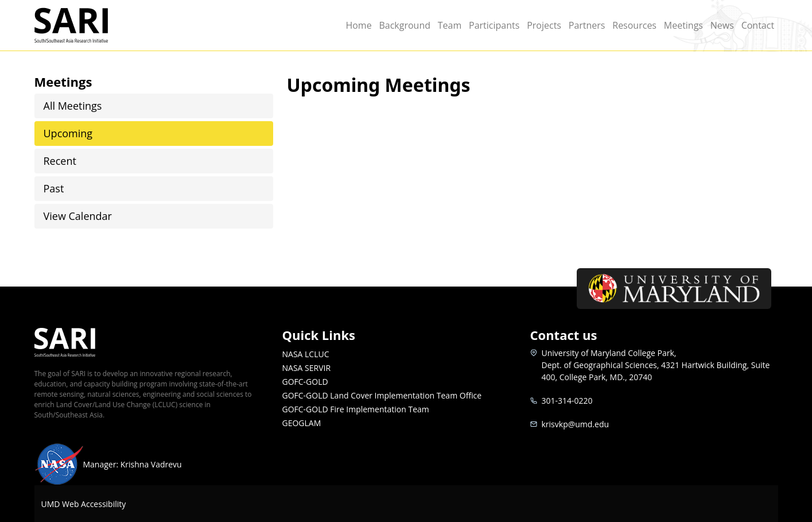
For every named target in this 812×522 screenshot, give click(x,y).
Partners (587, 25)
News (722, 25)
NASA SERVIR (307, 368)
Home (358, 25)
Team (450, 25)
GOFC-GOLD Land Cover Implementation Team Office (382, 395)
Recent (60, 161)
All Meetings (73, 106)
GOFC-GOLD (305, 382)
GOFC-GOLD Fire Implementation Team (356, 409)
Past (54, 188)
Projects (544, 25)
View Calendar (78, 216)
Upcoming (68, 133)
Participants (494, 25)
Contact (758, 25)
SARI (85, 25)
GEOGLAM (302, 423)
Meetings (683, 25)
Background (405, 25)
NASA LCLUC (306, 354)
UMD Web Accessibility (84, 504)
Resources (634, 25)
